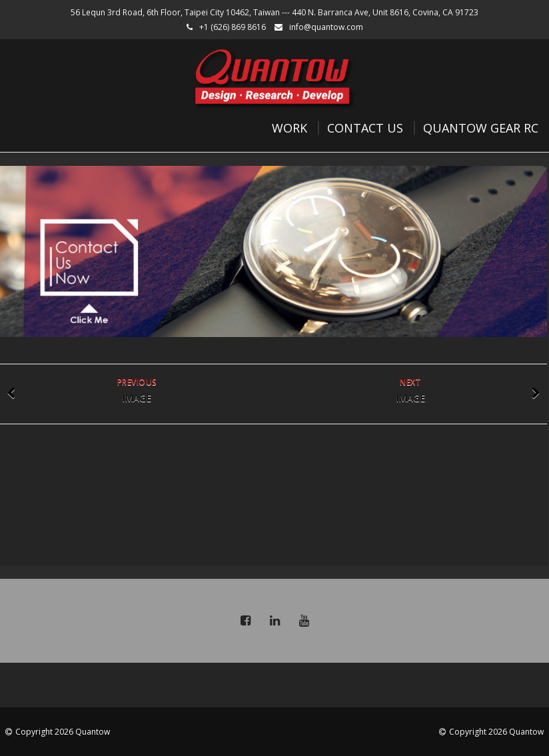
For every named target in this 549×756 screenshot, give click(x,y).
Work (289, 128)
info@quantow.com (326, 27)
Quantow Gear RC (481, 128)
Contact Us (365, 128)
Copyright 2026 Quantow (63, 732)
